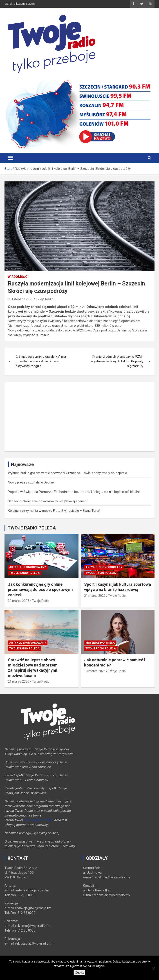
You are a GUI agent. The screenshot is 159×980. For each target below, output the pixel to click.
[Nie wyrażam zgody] (153, 968)
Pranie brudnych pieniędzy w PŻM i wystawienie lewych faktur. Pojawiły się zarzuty (117, 361)
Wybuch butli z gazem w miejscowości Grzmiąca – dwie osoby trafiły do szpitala (67, 473)
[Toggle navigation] (10, 158)
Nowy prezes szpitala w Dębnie (31, 482)
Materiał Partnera (100, 643)
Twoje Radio (45, 299)
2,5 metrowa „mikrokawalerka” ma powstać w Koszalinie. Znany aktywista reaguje (41, 361)
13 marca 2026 (95, 671)
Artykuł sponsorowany (28, 567)
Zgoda (79, 972)
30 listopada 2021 (20, 299)
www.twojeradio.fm (38, 820)
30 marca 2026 (19, 601)
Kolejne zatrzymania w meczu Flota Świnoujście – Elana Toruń (54, 511)
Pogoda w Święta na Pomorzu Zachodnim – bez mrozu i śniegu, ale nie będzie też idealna (74, 492)
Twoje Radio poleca (24, 573)
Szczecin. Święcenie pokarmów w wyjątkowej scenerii (48, 501)
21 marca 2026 (95, 596)
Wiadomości (18, 277)
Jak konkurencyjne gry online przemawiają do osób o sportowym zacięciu (40, 590)
